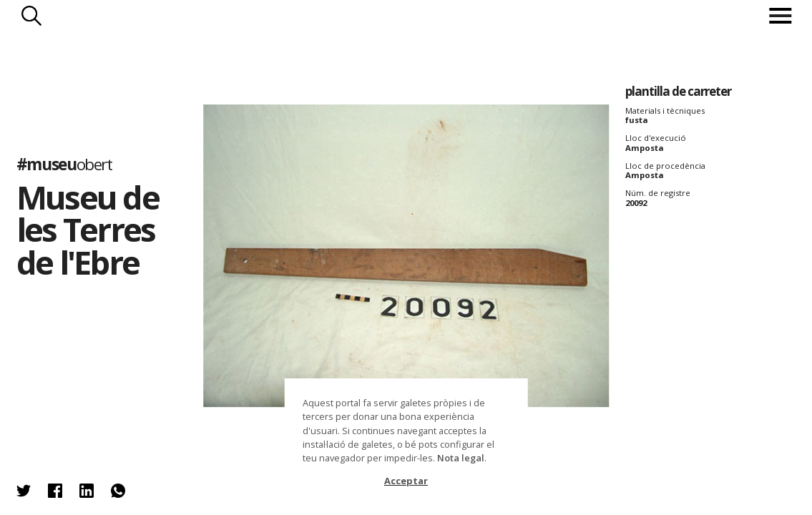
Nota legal (461, 458)
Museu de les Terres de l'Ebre (88, 229)
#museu (64, 164)
